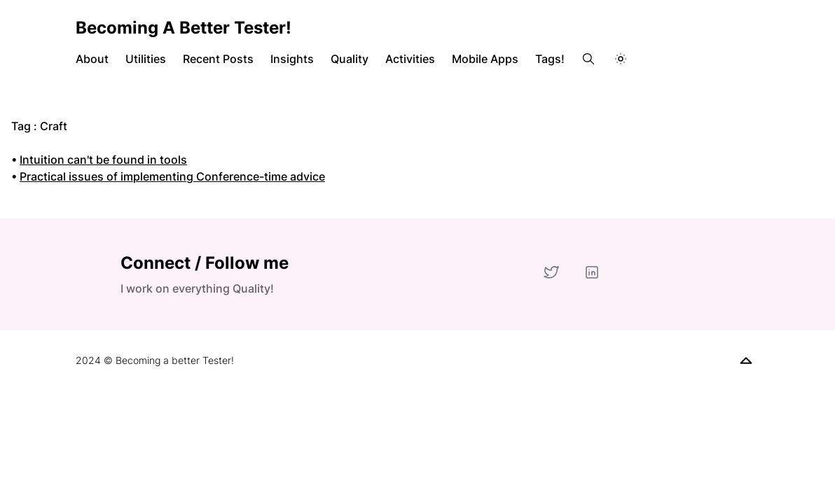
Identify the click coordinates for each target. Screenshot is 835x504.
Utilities (146, 59)
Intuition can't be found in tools (103, 160)
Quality (350, 59)
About (92, 59)
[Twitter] (551, 272)
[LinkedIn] (592, 272)
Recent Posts (218, 59)
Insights (292, 59)
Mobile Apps (485, 59)
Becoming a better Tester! (184, 28)
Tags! (550, 59)
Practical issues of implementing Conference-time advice (172, 176)
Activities (410, 59)
